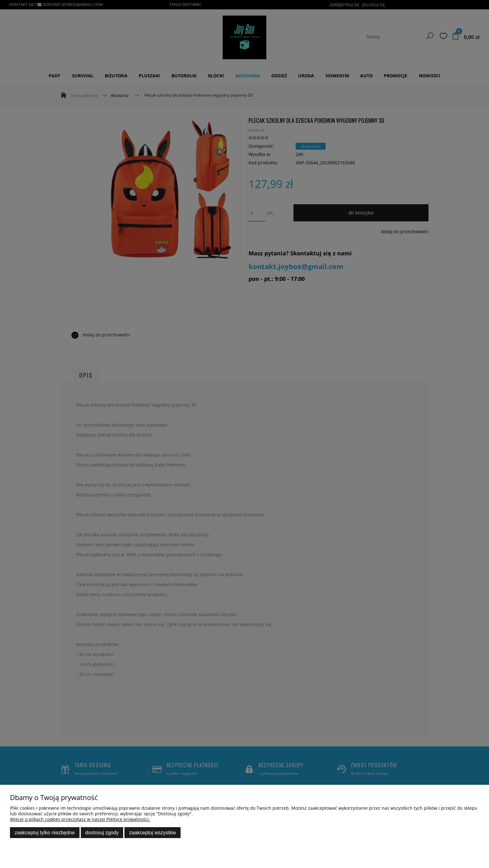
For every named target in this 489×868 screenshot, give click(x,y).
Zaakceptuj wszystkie (153, 832)
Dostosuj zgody (102, 832)
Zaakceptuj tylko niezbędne (45, 832)
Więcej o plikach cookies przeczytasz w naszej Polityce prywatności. (80, 819)
